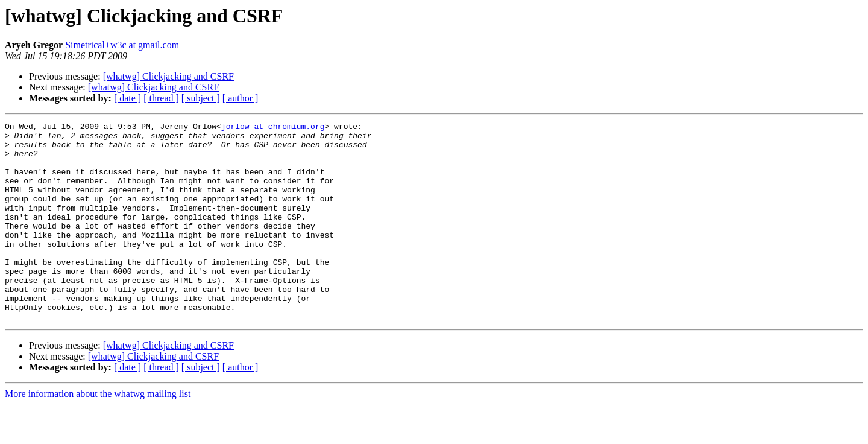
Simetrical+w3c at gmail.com (122, 45)
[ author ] (241, 98)
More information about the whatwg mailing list (98, 433)
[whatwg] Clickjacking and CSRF (168, 76)
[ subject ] (201, 98)
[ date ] (127, 98)
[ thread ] (161, 98)
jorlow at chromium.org (273, 128)
